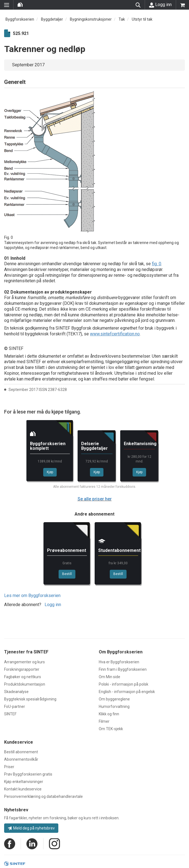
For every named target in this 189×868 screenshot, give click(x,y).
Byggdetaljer (52, 19)
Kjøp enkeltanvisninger (24, 782)
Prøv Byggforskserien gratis (28, 774)
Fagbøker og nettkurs (23, 677)
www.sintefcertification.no (115, 334)
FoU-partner (15, 707)
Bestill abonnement (21, 752)
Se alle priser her (95, 499)
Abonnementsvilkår (21, 759)
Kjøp (50, 472)
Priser (9, 767)
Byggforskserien (20, 19)
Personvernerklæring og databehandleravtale (43, 796)
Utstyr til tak (142, 19)
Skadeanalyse (16, 692)
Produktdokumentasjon (25, 684)
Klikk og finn (109, 714)
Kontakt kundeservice (23, 789)
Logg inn (160, 5)
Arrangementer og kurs (24, 662)
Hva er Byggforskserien (119, 662)
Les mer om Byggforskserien (32, 595)
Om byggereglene (114, 699)
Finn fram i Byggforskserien (123, 669)
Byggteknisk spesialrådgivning (30, 699)
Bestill (67, 574)
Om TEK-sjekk (111, 729)
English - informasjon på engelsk (127, 692)
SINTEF (10, 714)
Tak (122, 19)
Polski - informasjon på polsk (124, 684)
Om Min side (109, 677)
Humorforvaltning (114, 707)
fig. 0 (157, 264)
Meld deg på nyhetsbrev (31, 828)
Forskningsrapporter (22, 669)
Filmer (104, 721)
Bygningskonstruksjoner (91, 19)
